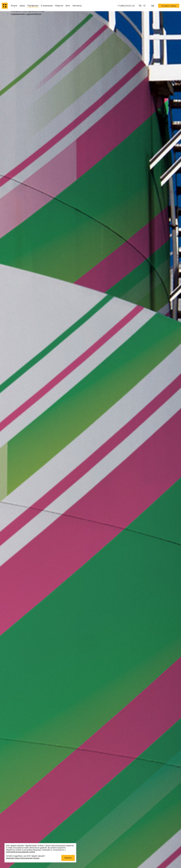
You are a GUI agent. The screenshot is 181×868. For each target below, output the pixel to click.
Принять (68, 858)
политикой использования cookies (20, 852)
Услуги (14, 6)
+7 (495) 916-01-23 (126, 6)
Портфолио (33, 6)
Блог (68, 6)
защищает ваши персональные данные (23, 858)
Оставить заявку (169, 6)
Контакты (77, 6)
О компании (47, 6)
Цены (22, 6)
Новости (59, 6)
